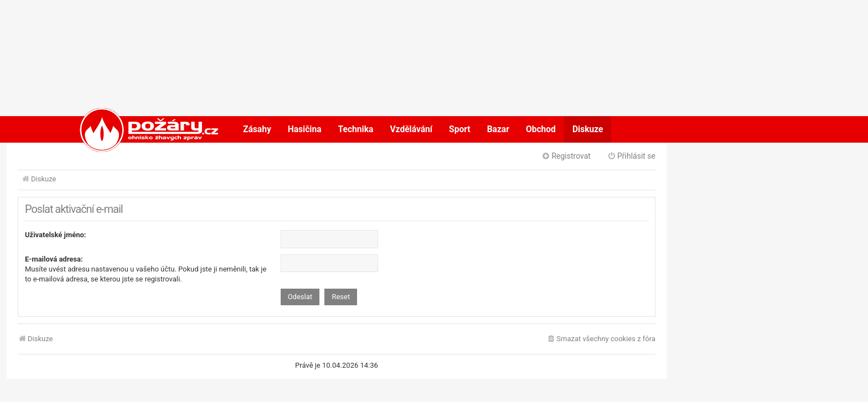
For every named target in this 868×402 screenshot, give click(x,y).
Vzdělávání (411, 129)
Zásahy (257, 129)
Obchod (541, 129)
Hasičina (305, 129)
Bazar (498, 129)
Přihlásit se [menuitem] (631, 156)
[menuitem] (601, 339)
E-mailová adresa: (54, 259)
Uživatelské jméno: (56, 235)
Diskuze (588, 129)
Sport (460, 129)
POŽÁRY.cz (138, 129)
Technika (356, 129)
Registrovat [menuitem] (566, 156)
